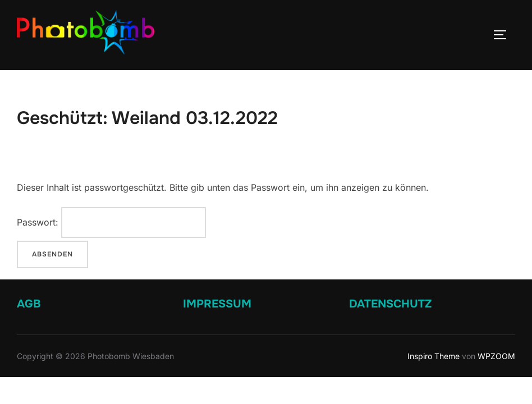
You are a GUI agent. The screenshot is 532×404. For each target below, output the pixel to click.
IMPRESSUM (217, 304)
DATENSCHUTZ (390, 304)
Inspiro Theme (434, 356)
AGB (29, 304)
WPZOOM (496, 356)
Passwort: (111, 222)
